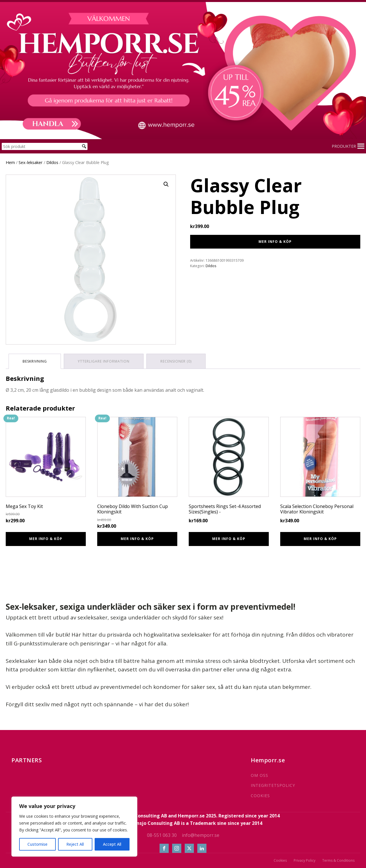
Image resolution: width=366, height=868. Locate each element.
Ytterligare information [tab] (104, 361)
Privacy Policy (305, 861)
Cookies (280, 861)
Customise (37, 844)
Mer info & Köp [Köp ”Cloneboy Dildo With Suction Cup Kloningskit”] (137, 539)
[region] (74, 827)
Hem (10, 162)
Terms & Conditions (338, 861)
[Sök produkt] (45, 146)
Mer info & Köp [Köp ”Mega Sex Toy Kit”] (46, 539)
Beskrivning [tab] (35, 361)
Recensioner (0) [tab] (176, 361)
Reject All (75, 844)
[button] (344, 146)
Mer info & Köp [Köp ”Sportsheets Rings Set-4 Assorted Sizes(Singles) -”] (229, 539)
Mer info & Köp (275, 242)
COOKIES (260, 796)
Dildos (52, 162)
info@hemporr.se (201, 835)
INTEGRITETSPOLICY (273, 785)
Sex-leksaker (31, 162)
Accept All (112, 844)
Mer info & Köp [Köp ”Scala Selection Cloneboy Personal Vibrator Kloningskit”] (320, 539)
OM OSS (259, 775)
